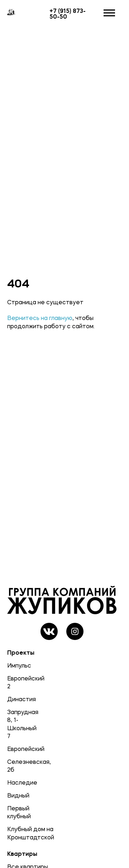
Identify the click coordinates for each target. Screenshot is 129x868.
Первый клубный (18, 812)
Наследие (18, 782)
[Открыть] (109, 13)
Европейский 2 (18, 682)
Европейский (18, 749)
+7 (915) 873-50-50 (68, 14)
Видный (18, 795)
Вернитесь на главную (40, 318)
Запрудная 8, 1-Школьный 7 (18, 724)
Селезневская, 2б (18, 766)
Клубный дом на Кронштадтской (18, 833)
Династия (18, 699)
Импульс (18, 665)
